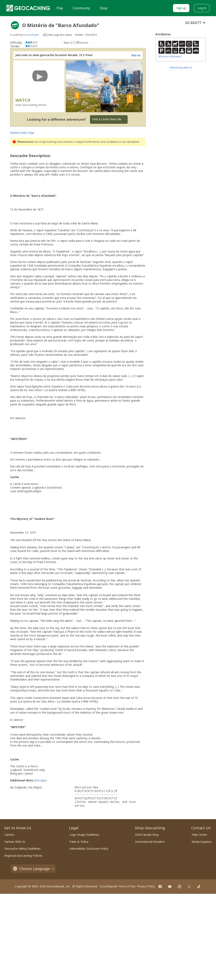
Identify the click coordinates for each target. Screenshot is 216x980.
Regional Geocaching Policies (24, 856)
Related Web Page (22, 133)
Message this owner (60, 35)
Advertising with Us (181, 68)
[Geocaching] (28, 8)
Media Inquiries (202, 842)
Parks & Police (79, 842)
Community (81, 8)
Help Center (199, 835)
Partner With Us (15, 842)
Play (60, 8)
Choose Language (33, 869)
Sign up (181, 8)
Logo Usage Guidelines (84, 835)
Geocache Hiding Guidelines (23, 849)
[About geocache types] (15, 25)
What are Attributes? (170, 56)
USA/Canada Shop (147, 835)
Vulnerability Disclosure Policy (89, 849)
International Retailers (150, 842)
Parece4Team (31, 35)
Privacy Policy (146, 886)
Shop (104, 8)
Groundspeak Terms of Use (118, 886)
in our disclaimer (129, 142)
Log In (202, 8)
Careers (9, 835)
